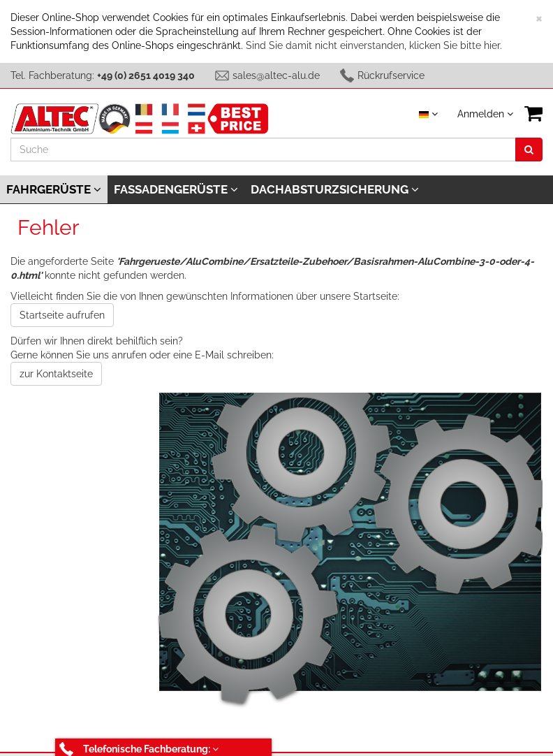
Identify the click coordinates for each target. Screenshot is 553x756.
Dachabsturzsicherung (335, 189)
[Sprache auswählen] (428, 114)
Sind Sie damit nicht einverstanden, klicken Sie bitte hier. (374, 45)
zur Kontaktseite (56, 374)
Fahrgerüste (54, 189)
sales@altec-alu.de (276, 75)
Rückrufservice (391, 75)
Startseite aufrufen (62, 315)
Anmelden (485, 114)
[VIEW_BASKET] (533, 114)
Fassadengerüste (176, 189)
